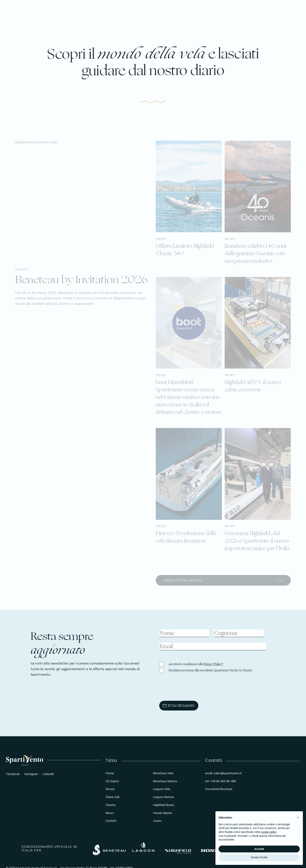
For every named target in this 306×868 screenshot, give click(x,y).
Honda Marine (163, 813)
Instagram (31, 774)
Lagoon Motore (164, 797)
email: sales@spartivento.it (223, 773)
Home (110, 773)
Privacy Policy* (214, 664)
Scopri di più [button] (259, 857)
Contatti (111, 821)
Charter (111, 805)
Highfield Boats (164, 805)
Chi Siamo (112, 781)
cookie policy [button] (269, 832)
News (110, 813)
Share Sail (112, 797)
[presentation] (187, 690)
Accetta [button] (259, 849)
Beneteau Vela (163, 773)
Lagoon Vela (162, 789)
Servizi (110, 789)
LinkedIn (48, 774)
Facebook (13, 774)
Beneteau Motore (165, 781)
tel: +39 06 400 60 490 (221, 781)
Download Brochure (219, 789)
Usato (157, 821)
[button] (298, 818)
